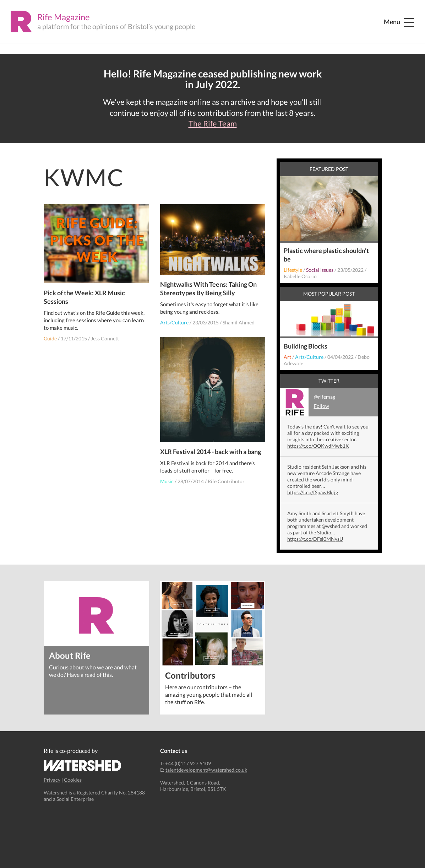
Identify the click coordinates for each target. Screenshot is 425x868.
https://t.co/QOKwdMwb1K (318, 446)
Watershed (83, 765)
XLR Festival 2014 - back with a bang (211, 452)
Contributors (190, 675)
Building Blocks (306, 346)
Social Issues (320, 270)
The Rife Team (213, 124)
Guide (50, 338)
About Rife (70, 655)
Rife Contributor (226, 481)
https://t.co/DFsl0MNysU (315, 539)
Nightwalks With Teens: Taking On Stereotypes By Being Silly (208, 289)
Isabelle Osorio (300, 276)
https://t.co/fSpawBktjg (313, 492)
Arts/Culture (174, 322)
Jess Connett (105, 338)
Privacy (52, 780)
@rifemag (308, 402)
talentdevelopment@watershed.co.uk (206, 770)
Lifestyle (293, 270)
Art (287, 357)
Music (167, 481)
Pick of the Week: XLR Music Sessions (84, 297)
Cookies (73, 780)
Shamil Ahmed (239, 322)
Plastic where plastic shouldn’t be (326, 255)
